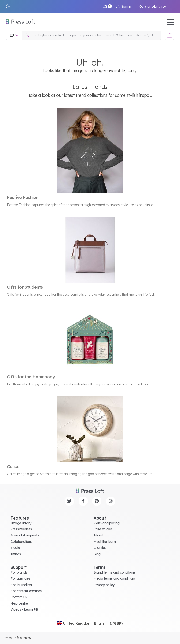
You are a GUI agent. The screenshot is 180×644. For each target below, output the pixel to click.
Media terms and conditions (115, 578)
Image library (21, 523)
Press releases (21, 529)
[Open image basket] (169, 35)
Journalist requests (25, 535)
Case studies (103, 529)
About (98, 535)
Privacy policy (104, 585)
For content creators (26, 591)
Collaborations (21, 542)
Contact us (19, 597)
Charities (100, 548)
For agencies (20, 578)
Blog (97, 554)
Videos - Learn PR (24, 609)
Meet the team (105, 542)
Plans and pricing (106, 523)
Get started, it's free (153, 6)
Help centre (19, 603)
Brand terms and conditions (114, 572)
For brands (19, 572)
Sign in (124, 6)
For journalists (21, 585)
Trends (16, 554)
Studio (15, 548)
